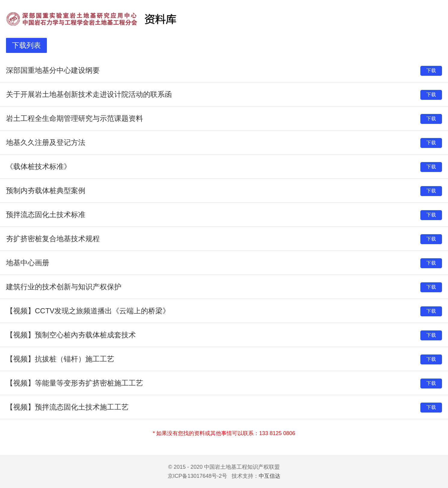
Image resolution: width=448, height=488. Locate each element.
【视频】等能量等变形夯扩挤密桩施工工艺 (75, 383)
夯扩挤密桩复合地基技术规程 (53, 239)
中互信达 (270, 476)
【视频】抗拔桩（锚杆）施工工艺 (60, 359)
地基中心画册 (28, 263)
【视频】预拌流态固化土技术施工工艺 (67, 407)
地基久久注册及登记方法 (46, 142)
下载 (431, 71)
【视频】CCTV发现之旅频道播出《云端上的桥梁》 (88, 311)
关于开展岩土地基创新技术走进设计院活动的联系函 (89, 94)
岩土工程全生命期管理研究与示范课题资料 (75, 118)
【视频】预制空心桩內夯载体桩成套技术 (71, 335)
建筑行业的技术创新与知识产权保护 (64, 287)
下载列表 (26, 45)
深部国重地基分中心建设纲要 (53, 70)
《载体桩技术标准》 (38, 166)
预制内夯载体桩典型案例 (46, 190)
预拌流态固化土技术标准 (46, 215)
